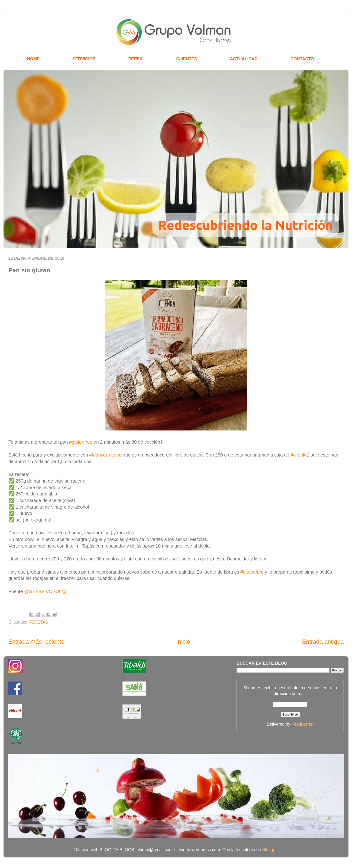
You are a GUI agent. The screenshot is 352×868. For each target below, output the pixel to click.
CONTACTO (302, 59)
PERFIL (136, 59)
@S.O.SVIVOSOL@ (45, 591)
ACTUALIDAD (244, 59)
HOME (33, 59)
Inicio (183, 642)
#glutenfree (81, 442)
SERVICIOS (84, 59)
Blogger (270, 850)
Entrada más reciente (36, 642)
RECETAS (38, 622)
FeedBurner (303, 724)
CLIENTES (187, 59)
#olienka (299, 455)
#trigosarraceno (105, 455)
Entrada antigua (323, 642)
